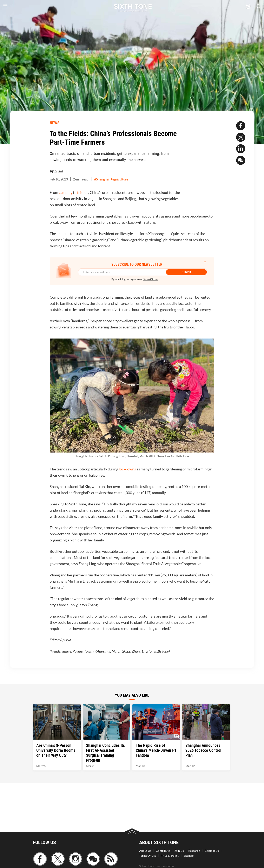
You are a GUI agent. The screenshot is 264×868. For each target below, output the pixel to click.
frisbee (83, 193)
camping (66, 193)
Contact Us (212, 851)
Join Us (179, 851)
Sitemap (189, 856)
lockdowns (128, 469)
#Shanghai (102, 179)
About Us (145, 851)
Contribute (163, 851)
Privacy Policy (170, 856)
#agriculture (119, 179)
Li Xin (59, 171)
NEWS (55, 123)
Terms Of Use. (151, 279)
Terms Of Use (148, 856)
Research (194, 851)
